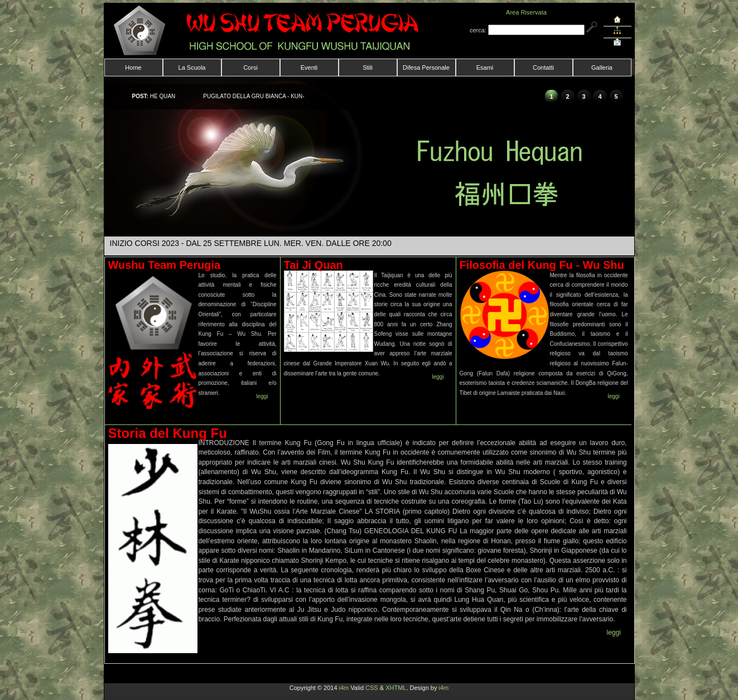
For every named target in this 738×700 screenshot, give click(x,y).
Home (133, 67)
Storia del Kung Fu (168, 433)
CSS (372, 688)
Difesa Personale (426, 67)
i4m (344, 688)
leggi (262, 396)
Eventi (309, 67)
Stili (368, 67)
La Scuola (192, 67)
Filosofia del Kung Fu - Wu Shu (542, 265)
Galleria (602, 67)
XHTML (396, 688)
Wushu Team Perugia (165, 265)
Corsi (250, 67)
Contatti (543, 67)
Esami (485, 67)
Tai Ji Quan (313, 265)
